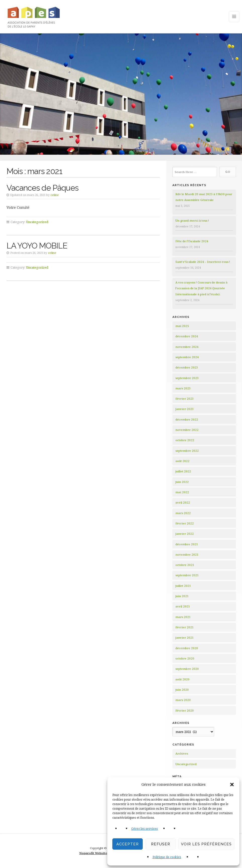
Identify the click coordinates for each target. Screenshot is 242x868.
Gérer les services (144, 829)
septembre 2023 (187, 378)
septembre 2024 (187, 357)
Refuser (161, 844)
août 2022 (182, 461)
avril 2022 (183, 502)
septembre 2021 (187, 575)
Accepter (128, 844)
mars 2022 (183, 513)
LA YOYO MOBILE (37, 246)
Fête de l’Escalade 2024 (192, 241)
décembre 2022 (187, 419)
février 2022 (185, 523)
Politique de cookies (167, 857)
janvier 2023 (185, 409)
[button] (232, 784)
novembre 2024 (187, 347)
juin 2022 (182, 482)
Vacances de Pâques (42, 188)
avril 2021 (183, 606)
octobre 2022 (185, 440)
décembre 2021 (187, 544)
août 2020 (182, 679)
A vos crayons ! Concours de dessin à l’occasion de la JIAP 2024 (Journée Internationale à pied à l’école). (201, 288)
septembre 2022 (187, 451)
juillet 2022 (183, 471)
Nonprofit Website (93, 853)
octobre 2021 (185, 565)
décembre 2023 (187, 367)
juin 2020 (182, 690)
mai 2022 (182, 492)
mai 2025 (182, 326)
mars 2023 (183, 388)
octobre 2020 (185, 658)
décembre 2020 (187, 648)
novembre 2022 (187, 430)
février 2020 (185, 710)
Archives (182, 753)
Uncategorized (37, 222)
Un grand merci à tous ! (192, 220)
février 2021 (185, 627)
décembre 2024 (187, 336)
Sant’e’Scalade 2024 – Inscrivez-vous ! (203, 262)
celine (55, 195)
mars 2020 (183, 700)
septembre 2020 (187, 669)
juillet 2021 (183, 586)
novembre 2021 (187, 554)
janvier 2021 (185, 637)
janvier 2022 (185, 534)
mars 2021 (183, 617)
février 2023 (185, 399)
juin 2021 (182, 596)
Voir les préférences (206, 844)
